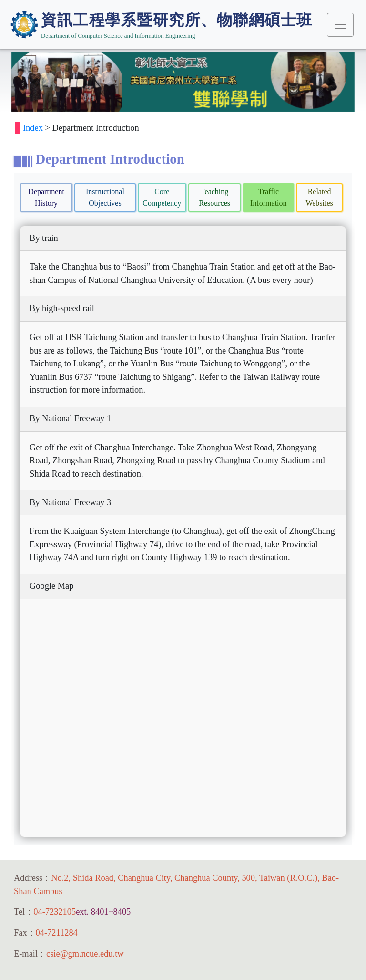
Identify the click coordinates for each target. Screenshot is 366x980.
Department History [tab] (46, 197)
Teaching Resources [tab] (214, 197)
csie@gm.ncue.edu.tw (85, 954)
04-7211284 (57, 933)
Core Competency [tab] (162, 197)
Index (33, 128)
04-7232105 (55, 912)
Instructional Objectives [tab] (105, 197)
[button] (35, 82)
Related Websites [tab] (319, 197)
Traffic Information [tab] (268, 197)
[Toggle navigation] (340, 25)
